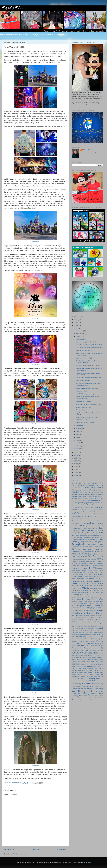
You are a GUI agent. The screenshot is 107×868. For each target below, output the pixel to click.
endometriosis (82, 556)
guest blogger (89, 577)
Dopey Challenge (93, 549)
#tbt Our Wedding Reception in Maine (88, 366)
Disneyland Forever (87, 547)
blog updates (87, 503)
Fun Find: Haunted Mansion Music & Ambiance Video (88, 362)
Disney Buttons (77, 533)
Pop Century (96, 639)
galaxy (98, 568)
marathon (75, 611)
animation (75, 494)
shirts (74, 659)
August (79, 429)
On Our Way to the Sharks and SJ (87, 388)
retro (82, 650)
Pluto (78, 639)
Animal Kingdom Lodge (96, 492)
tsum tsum (81, 681)
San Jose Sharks (91, 653)
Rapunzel (87, 648)
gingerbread (76, 572)
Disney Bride (99, 531)
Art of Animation (99, 494)
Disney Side (100, 537)
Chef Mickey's (100, 514)
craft (82, 526)
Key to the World (89, 599)
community (89, 521)
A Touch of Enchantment (85, 485)
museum (96, 618)
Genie (90, 570)
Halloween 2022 (81, 339)
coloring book (80, 521)
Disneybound (99, 542)
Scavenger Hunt (82, 655)
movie (80, 618)
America (75, 492)
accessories (77, 488)
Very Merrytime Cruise (79, 687)
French (79, 568)
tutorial (88, 681)
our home (96, 628)
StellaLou (85, 668)
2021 (76, 452)
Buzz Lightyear (85, 508)
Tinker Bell (99, 675)
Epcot (90, 556)
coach (98, 519)
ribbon (95, 650)
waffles (89, 689)
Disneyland (78, 544)
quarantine (81, 646)
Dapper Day (94, 528)
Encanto (75, 556)
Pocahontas (84, 639)
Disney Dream (80, 535)
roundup (101, 650)
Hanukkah (89, 581)
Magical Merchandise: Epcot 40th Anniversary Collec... (87, 418)
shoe (78, 659)
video (90, 686)
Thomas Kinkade (77, 675)
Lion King (80, 603)
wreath (88, 700)
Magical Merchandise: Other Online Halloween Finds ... (87, 398)
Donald (84, 549)
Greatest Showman (78, 577)
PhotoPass (86, 635)
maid (93, 606)
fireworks (85, 563)
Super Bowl (82, 671)
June (78, 434)
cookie (101, 521)
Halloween (90, 579)
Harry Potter (91, 583)
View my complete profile (88, 153)
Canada (96, 510)
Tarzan (101, 671)
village (96, 687)
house (83, 590)
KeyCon (100, 599)
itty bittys (100, 597)
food (92, 565)
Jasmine (74, 599)
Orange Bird (83, 628)
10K (84, 483)
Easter (85, 554)
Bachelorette (81, 499)
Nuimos (79, 624)
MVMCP (80, 620)
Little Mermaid (89, 603)
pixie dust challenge (92, 637)
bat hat (92, 499)
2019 (76, 458)
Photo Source (35, 175)
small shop (90, 662)
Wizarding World (94, 698)
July (78, 431)
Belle (89, 501)
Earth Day (78, 554)
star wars (78, 668)
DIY (74, 549)
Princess (100, 641)
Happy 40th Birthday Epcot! (85, 422)
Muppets (90, 618)
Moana (81, 615)
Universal (75, 684)
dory (102, 549)
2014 (76, 472)
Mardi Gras (82, 611)
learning (90, 601)
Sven (87, 671)
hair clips (100, 577)
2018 (76, 461)
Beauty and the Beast (80, 501)
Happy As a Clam (81, 391)
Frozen (84, 568)
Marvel (88, 611)
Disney (90, 530)
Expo (98, 556)
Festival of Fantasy (90, 561)
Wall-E (93, 689)
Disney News (13, 786)
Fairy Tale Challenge (90, 559)
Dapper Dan (86, 528)
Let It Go (100, 601)
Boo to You (86, 505)
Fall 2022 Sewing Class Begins (86, 394)
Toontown (83, 677)
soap (96, 664)
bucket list (76, 508)
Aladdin (94, 490)
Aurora (84, 496)
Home (36, 849)
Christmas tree (99, 517)
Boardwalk (79, 505)
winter (101, 696)
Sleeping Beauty (99, 659)
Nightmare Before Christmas (95, 622)
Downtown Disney (78, 552)
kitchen (85, 601)
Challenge (81, 514)
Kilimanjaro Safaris (77, 601)
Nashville (93, 620)
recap (101, 648)
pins (90, 635)
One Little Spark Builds (88, 626)
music (101, 618)
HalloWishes (100, 579)
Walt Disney (99, 689)
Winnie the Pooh (93, 696)
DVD (99, 552)
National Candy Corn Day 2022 (86, 342)
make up (84, 608)
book (92, 505)
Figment (79, 563)
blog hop (79, 503)
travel (98, 679)
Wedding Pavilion (97, 694)
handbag (75, 581)
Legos (95, 601)
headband (82, 586)
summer (75, 670)
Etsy (94, 556)
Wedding (85, 694)
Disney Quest (83, 537)
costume (100, 524)
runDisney (77, 653)
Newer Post (9, 849)
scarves (74, 655)
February (79, 446)
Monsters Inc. (94, 615)
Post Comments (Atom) (21, 854)
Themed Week (98, 672)
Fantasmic (75, 561)
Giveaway (90, 572)
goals (86, 574)
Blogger (88, 863)
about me (99, 485)
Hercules (90, 586)
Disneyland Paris (99, 547)
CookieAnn (75, 524)
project (91, 643)
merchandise (79, 613)
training (92, 679)
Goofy (91, 575)
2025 (76, 320)
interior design (94, 595)
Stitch (96, 668)
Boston (96, 505)
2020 (76, 455)
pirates (94, 635)
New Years (84, 622)
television (75, 672)
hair (95, 577)
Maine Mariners (77, 608)
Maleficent (101, 608)
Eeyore (91, 554)
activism (86, 488)
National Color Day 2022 (84, 358)
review (88, 650)
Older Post (62, 849)
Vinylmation (76, 689)
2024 (76, 323)
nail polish (86, 620)
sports (89, 666)
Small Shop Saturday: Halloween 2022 (88, 404)
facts (82, 559)
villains (101, 687)
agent (89, 490)
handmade (82, 581)
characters (88, 514)
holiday (85, 588)
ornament (89, 628)
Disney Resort (92, 537)
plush (74, 639)
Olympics (97, 624)
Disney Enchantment (89, 535)
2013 (76, 475)
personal (90, 632)
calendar (99, 507)
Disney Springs (76, 540)
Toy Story (81, 679)
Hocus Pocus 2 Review (83, 401)
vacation (87, 683)
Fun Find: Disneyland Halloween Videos (89, 348)
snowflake (84, 664)
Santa (101, 653)
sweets (91, 671)
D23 (102, 526)
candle (101, 510)
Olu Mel (91, 624)
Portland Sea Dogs (86, 641)
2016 (76, 467)
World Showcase (81, 700)
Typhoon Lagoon (98, 681)
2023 (76, 325)
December (80, 331)
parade (75, 632)
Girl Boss (83, 572)
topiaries (75, 679)
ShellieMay (100, 657)
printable (84, 643)
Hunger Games (92, 591)
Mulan (85, 618)
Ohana (83, 624)
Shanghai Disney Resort (89, 657)
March (78, 443)
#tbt (74, 483)
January (79, 449)
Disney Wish (84, 542)
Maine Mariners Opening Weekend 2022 (89, 345)
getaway (101, 570)
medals (93, 611)
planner (101, 637)
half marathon (78, 579)
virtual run (83, 689)
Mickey (91, 613)
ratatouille (95, 648)
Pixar (84, 637)
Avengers (101, 496)
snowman (90, 664)
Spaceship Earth (82, 666)
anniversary (86, 494)
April (78, 440)
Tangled (96, 670)
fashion (81, 561)
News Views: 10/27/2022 (84, 350)
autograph (89, 496)
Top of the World (92, 677)
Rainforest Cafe (77, 648)
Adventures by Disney (79, 490)
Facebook (78, 559)
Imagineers (85, 593)
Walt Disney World (83, 691)
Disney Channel (87, 533)
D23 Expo (75, 528)
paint (74, 630)
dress (91, 552)
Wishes (87, 698)
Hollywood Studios (97, 588)
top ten (101, 677)
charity (93, 514)
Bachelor (74, 499)
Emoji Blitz (100, 554)
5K (73, 485)
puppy (101, 643)
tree (102, 679)
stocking (101, 668)
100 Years (79, 483)
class (94, 519)
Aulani (80, 496)
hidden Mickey (98, 586)
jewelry (79, 599)
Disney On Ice (76, 537)
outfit (101, 628)
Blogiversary (95, 503)
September (80, 426)
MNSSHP (75, 615)
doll (79, 549)
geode (95, 570)
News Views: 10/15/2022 (84, 381)
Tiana (86, 675)
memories (99, 610)
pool (89, 639)
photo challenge (77, 635)
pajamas (95, 630)
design (84, 530)
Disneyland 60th (95, 544)
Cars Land (94, 512)
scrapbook (96, 655)
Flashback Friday (94, 563)
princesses (76, 643)
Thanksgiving (83, 672)
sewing (78, 657)
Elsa (95, 554)
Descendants (76, 531)
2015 (76, 470)
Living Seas (99, 603)
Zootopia (93, 700)
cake (92, 508)
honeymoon (76, 591)
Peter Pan (97, 633)
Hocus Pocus (76, 588)
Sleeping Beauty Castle (79, 662)
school (90, 655)
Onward (97, 626)
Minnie (100, 613)
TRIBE (74, 681)
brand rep (101, 505)
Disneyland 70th (76, 547)
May (78, 437)
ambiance (100, 490)
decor (101, 528)
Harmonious (82, 584)
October (79, 337)
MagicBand (88, 606)
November (80, 334)
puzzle (74, 646)
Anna (80, 494)
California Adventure (79, 510)
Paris (80, 633)
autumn (95, 496)
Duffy (95, 552)
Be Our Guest (99, 499)
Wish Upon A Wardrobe (78, 698)
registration (75, 650)
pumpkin (97, 643)
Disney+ (91, 542)
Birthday (94, 501)
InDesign (76, 595)
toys (87, 679)
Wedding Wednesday (79, 696)
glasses (81, 575)
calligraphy (90, 510)
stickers (91, 668)
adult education (97, 488)
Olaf (87, 624)
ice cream (100, 591)
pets (102, 633)
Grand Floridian (98, 575)
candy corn (84, 512)
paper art (101, 630)
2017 (76, 464)
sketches (90, 659)
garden (78, 570)
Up (80, 684)
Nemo (98, 620)
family (100, 559)
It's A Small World (91, 597)
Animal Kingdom (84, 492)
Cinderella (75, 519)
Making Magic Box (92, 608)
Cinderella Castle (85, 519)
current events (95, 526)
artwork (74, 496)
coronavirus (88, 523)
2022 (76, 328)
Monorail (87, 615)
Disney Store (85, 539)
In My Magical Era (97, 593)
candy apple (76, 512)
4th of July (99, 483)
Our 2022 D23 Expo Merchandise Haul (88, 378)
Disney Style (93, 539)
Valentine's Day (98, 684)
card (89, 512)
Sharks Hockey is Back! (84, 407)
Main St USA (99, 606)
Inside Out (84, 595)
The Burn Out (80, 410)
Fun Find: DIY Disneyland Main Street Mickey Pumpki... (88, 384)
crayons (87, 526)
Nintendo (74, 624)
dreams (87, 552)
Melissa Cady (87, 150)
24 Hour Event (90, 483)
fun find (92, 568)
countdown (76, 526)
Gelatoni (85, 570)
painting (89, 630)
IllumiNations (76, 593)
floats (102, 563)
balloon (87, 499)
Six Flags (84, 659)
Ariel (92, 494)
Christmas (87, 516)
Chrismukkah (76, 517)
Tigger (91, 674)
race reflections (92, 646)
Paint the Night (81, 630)
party (84, 633)
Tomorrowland (76, 677)
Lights (74, 603)
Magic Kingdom (78, 606)
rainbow (101, 646)
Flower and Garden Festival (81, 565)
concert (95, 521)
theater (90, 672)
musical (75, 620)
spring (94, 666)
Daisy (81, 528)
